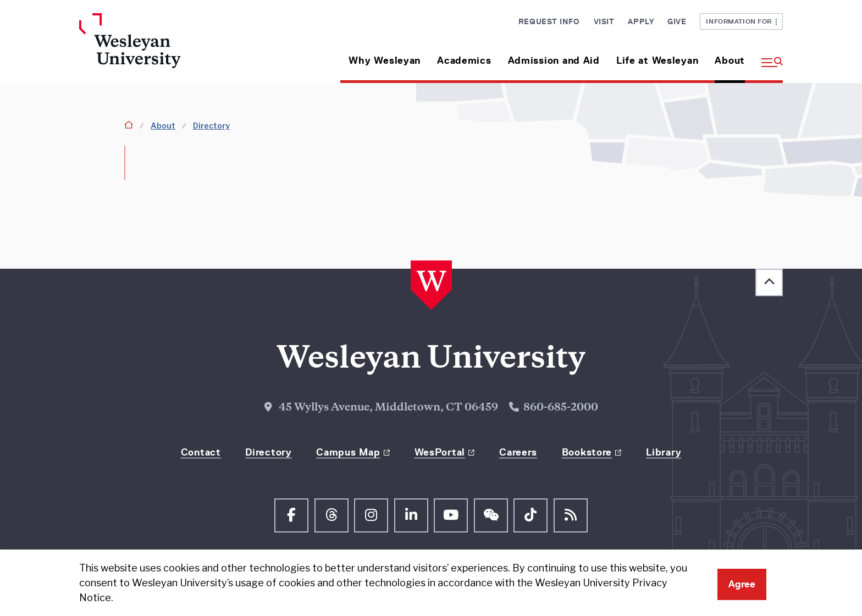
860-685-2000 (561, 408)
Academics (464, 60)
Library (664, 452)
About (730, 60)
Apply (641, 21)
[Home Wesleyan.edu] (162, 48)
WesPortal (440, 452)
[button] (768, 56)
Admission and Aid (554, 60)
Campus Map (348, 452)
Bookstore (587, 452)
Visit (604, 21)
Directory (211, 126)
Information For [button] (741, 21)
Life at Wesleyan (657, 60)
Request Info (549, 21)
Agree (742, 584)
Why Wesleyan (385, 60)
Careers (518, 452)
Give (677, 21)
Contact (201, 452)
